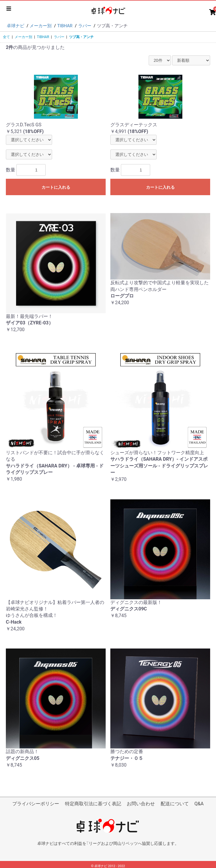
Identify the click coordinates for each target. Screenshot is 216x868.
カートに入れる (56, 187)
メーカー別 (23, 37)
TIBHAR (43, 37)
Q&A (199, 804)
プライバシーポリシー (36, 804)
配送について (175, 804)
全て (6, 37)
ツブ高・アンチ (81, 37)
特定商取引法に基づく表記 (93, 804)
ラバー (59, 37)
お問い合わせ (141, 804)
